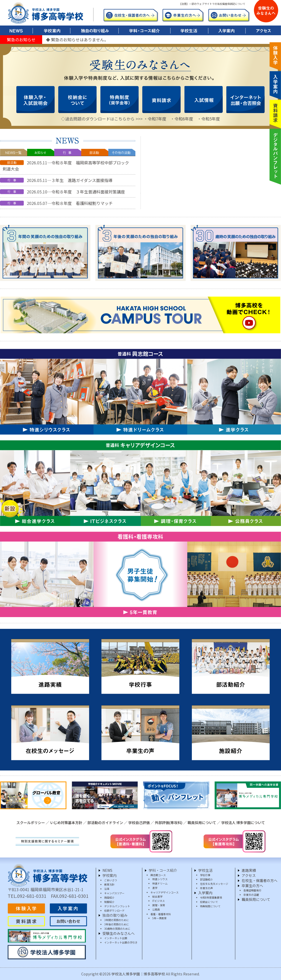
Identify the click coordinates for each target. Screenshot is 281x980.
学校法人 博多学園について (243, 823)
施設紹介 (109, 897)
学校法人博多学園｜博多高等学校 (138, 974)
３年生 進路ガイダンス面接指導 (82, 180)
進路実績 (249, 870)
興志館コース (158, 875)
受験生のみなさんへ (119, 933)
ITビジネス (159, 901)
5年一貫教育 (159, 918)
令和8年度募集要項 (211, 897)
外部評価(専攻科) (169, 823)
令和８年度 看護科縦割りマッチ (82, 203)
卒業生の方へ (252, 886)
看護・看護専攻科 (161, 914)
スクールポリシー (31, 823)
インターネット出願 (116, 938)
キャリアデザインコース (165, 892)
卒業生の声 (206, 888)
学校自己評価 (139, 823)
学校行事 (205, 875)
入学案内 (205, 893)
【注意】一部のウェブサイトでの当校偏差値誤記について (212, 4)
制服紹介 (109, 902)
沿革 (107, 889)
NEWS (107, 870)
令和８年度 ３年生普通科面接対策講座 (88, 192)
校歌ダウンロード (114, 910)
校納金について (209, 902)
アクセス (249, 875)
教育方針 (109, 884)
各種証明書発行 (252, 890)
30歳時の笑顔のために (117, 929)
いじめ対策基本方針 (66, 823)
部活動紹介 (206, 879)
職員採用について (202, 823)
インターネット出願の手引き (121, 942)
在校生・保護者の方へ (260, 880)
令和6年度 (184, 119)
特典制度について (210, 906)
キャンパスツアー (114, 893)
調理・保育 (159, 905)
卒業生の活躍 (251, 895)
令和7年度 (157, 119)
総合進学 (157, 896)
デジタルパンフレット (117, 906)
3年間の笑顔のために (116, 920)
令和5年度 (211, 119)
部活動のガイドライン (105, 823)
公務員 (156, 909)
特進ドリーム (160, 883)
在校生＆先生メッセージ (214, 884)
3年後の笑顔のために (116, 924)
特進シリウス (160, 879)
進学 (155, 888)
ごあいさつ (111, 880)
